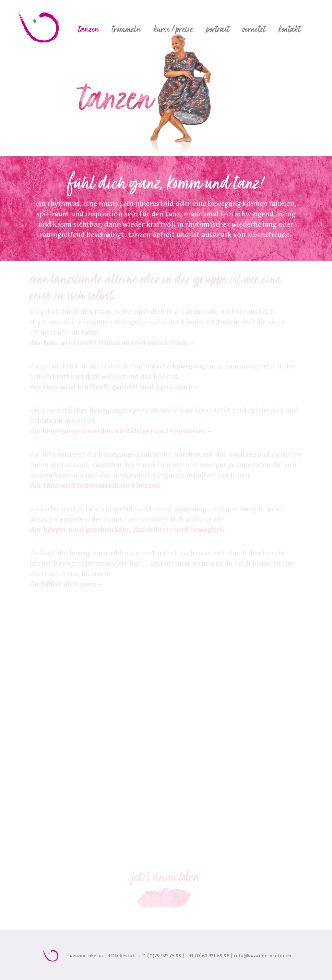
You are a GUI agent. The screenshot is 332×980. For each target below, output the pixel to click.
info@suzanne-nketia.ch (262, 956)
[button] (89, 29)
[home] (40, 26)
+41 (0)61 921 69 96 (208, 956)
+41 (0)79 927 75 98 (160, 956)
